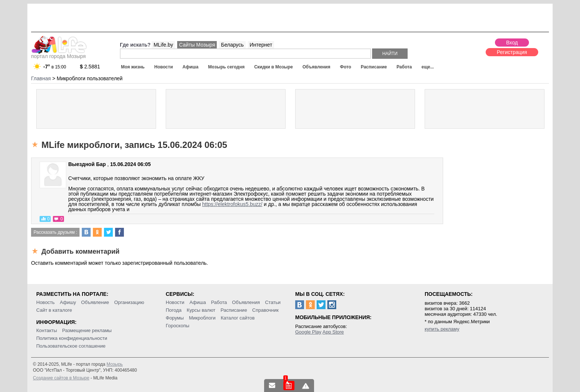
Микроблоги (202, 318)
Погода (174, 310)
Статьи (273, 302)
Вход (512, 43)
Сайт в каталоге (54, 310)
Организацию (129, 302)
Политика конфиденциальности (72, 338)
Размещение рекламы (87, 330)
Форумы (175, 318)
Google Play (308, 332)
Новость (45, 302)
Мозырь (115, 364)
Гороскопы (178, 326)
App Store (333, 332)
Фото (345, 67)
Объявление (95, 302)
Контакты (47, 330)
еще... (427, 67)
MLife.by (163, 45)
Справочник (266, 310)
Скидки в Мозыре (273, 67)
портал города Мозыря (59, 54)
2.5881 (90, 67)
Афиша (190, 67)
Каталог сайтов (238, 318)
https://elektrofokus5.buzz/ (232, 204)
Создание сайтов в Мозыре (61, 378)
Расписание (374, 67)
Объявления (316, 67)
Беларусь (232, 45)
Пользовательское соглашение (71, 346)
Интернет (261, 45)
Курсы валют (201, 310)
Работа (404, 67)
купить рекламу (442, 329)
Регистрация (512, 52)
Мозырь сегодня (227, 67)
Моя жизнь (133, 67)
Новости (163, 67)
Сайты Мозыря (197, 45)
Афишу (68, 302)
